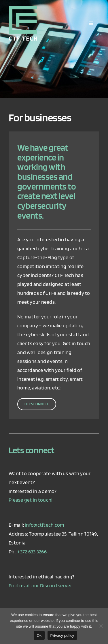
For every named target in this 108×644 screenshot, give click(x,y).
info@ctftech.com (44, 525)
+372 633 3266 (32, 552)
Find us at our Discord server (40, 585)
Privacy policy (62, 636)
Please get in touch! (31, 500)
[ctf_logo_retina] (23, 8)
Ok (39, 636)
